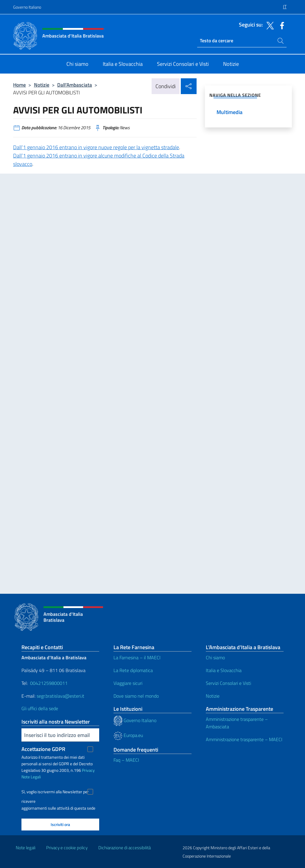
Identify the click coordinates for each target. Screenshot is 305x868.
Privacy (88, 770)
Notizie (42, 85)
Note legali (26, 848)
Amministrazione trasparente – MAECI (244, 739)
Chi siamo (215, 657)
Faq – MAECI (126, 760)
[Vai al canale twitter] (269, 25)
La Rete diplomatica (133, 670)
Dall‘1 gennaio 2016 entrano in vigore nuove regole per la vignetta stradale (96, 147)
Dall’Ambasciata (75, 85)
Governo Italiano (27, 7)
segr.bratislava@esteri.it (60, 696)
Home (20, 85)
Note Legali (31, 777)
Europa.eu (128, 735)
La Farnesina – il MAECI (137, 657)
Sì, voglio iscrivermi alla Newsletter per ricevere (55, 793)
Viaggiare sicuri (128, 683)
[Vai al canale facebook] (281, 25)
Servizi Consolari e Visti (228, 683)
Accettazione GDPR (43, 749)
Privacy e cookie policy (67, 848)
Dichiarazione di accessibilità (125, 848)
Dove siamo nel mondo (136, 696)
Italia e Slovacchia (224, 670)
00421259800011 (49, 683)
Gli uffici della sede (40, 708)
